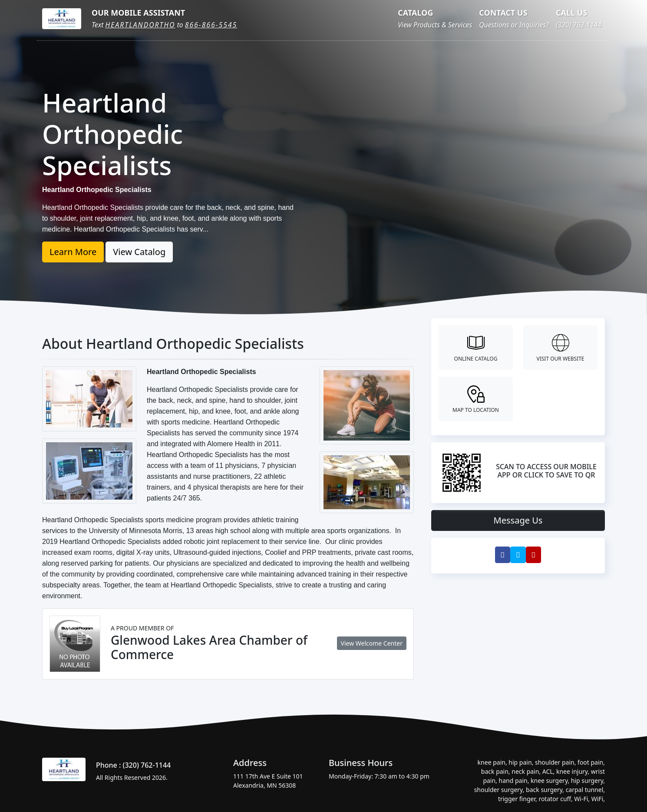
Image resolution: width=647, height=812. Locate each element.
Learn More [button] (73, 252)
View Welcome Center (372, 643)
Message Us (518, 520)
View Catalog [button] (139, 252)
